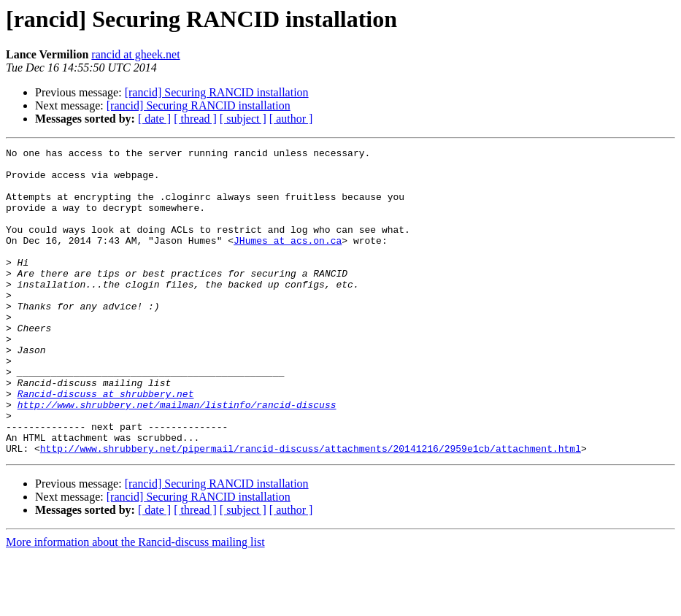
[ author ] (291, 119)
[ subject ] (243, 119)
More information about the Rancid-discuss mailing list (135, 603)
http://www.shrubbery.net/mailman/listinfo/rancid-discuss (177, 457)
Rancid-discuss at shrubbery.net (106, 444)
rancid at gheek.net (135, 54)
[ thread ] (195, 119)
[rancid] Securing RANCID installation (217, 92)
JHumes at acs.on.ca (288, 260)
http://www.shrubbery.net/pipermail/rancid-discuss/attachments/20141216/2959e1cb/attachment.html (311, 509)
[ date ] (154, 119)
